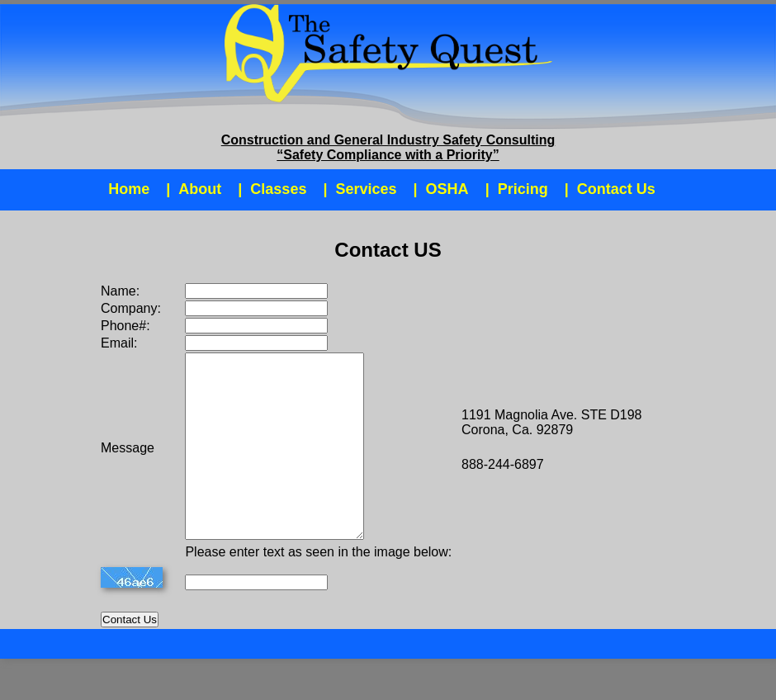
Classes (278, 189)
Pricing (523, 189)
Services (366, 189)
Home (129, 189)
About (200, 189)
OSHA (447, 189)
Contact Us (616, 189)
